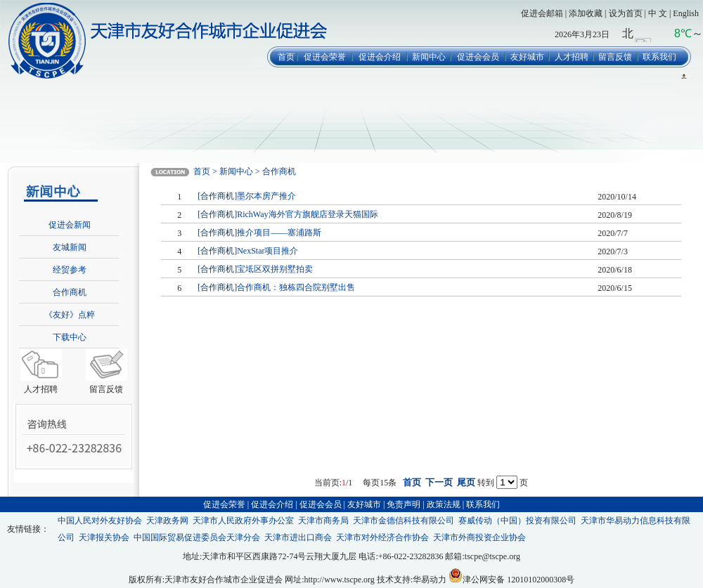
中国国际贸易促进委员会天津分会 (197, 537)
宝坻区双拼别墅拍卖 (275, 269)
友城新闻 (70, 247)
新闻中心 (429, 57)
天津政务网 (167, 521)
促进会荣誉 (325, 57)
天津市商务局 (323, 521)
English (686, 13)
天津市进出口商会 (298, 537)
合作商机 (70, 292)
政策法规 (444, 504)
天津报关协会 (104, 537)
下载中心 (70, 337)
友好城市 (527, 57)
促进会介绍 (380, 57)
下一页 (439, 482)
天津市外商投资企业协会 (479, 537)
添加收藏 (586, 13)
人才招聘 (572, 57)
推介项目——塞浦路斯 (279, 233)
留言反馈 (615, 57)
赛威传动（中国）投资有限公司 (517, 521)
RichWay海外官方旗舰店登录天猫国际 (307, 214)
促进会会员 (478, 57)
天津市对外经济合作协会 (382, 537)
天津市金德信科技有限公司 (404, 521)
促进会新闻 (70, 225)
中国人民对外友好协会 (100, 521)
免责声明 (404, 504)
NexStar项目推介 (267, 251)
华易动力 (430, 580)
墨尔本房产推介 (266, 196)
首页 (286, 57)
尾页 (466, 482)
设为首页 (626, 13)
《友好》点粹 (70, 315)
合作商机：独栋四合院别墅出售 (296, 287)
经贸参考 (70, 270)
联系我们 (659, 57)
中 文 (658, 13)
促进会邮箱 (542, 13)
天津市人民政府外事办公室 (243, 521)
